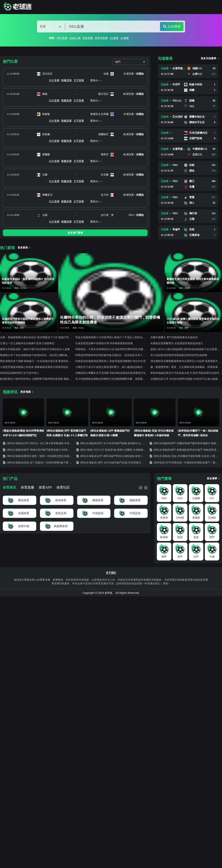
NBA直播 (62, 38)
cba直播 (114, 38)
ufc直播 (125, 38)
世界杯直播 (101, 38)
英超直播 (88, 38)
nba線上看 (75, 38)
